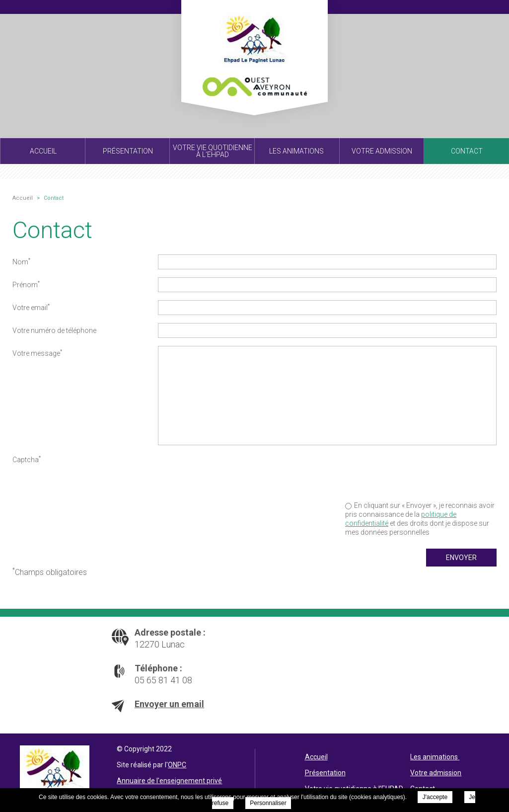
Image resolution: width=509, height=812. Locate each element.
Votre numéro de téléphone (54, 330)
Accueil (316, 757)
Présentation (325, 773)
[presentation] (421, 472)
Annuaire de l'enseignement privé (169, 781)
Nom (21, 261)
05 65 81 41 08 (163, 680)
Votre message (37, 353)
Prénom (26, 284)
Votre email (31, 307)
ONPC (177, 765)
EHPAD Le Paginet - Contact (254, 51)
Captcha (27, 459)
